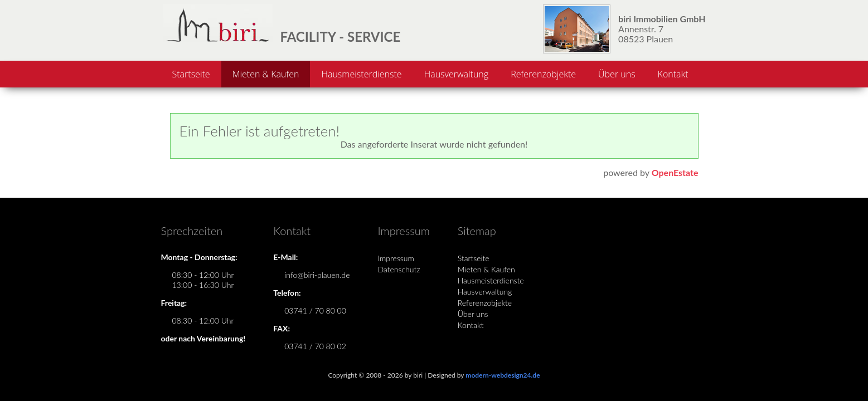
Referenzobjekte (543, 74)
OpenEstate (675, 172)
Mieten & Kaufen (266, 74)
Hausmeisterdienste (361, 74)
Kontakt (673, 74)
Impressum (396, 258)
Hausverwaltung (456, 74)
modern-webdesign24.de (503, 375)
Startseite (191, 74)
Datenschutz (399, 269)
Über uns (617, 74)
